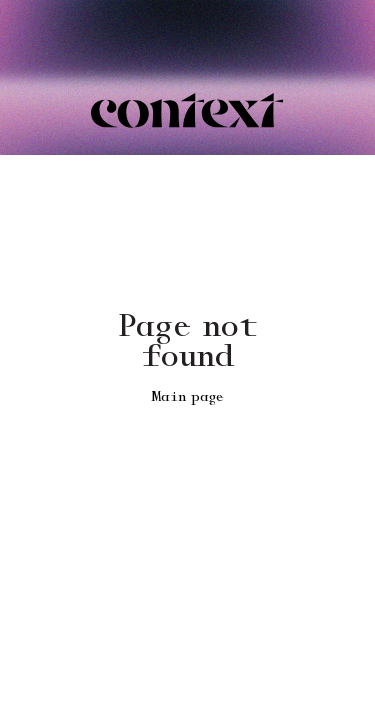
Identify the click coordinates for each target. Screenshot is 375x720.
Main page (187, 397)
